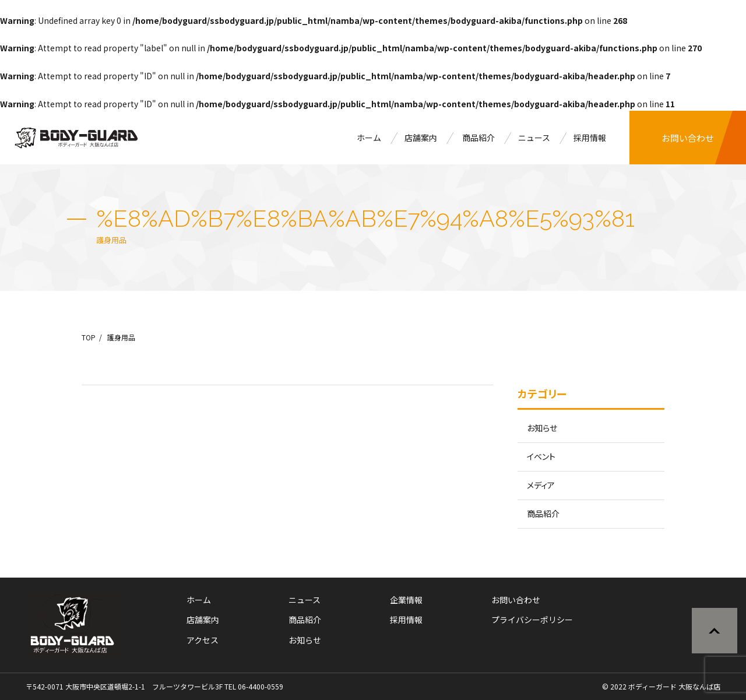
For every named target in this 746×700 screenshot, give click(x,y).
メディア (541, 485)
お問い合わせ (688, 138)
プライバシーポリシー (532, 620)
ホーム (369, 138)
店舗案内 (421, 138)
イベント (541, 456)
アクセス (203, 640)
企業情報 (406, 600)
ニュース (534, 138)
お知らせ (542, 428)
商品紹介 (478, 138)
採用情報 (590, 138)
